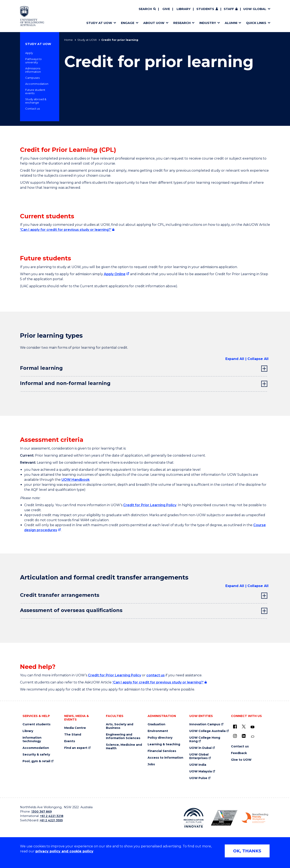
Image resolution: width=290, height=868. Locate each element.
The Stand (73, 735)
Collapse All (258, 359)
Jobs (151, 764)
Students (205, 9)
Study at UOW (87, 40)
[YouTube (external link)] (252, 727)
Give (166, 9)
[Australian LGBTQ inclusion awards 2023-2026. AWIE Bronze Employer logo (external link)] (224, 818)
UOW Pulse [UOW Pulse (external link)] (198, 778)
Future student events (35, 91)
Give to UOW (241, 760)
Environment (158, 731)
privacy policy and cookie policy (64, 851)
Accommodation (37, 84)
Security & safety (36, 755)
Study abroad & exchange (36, 101)
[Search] (147, 9)
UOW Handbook (76, 480)
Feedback (239, 753)
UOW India (198, 765)
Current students (36, 724)
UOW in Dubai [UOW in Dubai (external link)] (200, 748)
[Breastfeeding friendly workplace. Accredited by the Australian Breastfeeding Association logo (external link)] (255, 818)
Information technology (32, 739)
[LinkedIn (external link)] (244, 736)
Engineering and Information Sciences (123, 736)
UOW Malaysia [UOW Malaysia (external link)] (201, 771)
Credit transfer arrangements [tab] (60, 595)
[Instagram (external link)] (235, 736)
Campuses (32, 78)
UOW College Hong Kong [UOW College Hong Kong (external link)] (205, 739)
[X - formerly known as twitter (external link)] (244, 727)
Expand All (235, 359)
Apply (29, 53)
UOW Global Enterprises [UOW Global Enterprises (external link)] (199, 756)
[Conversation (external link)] (252, 737)
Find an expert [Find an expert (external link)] (76, 748)
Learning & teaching (164, 744)
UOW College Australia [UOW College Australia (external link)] (207, 731)
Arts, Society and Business (120, 726)
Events (70, 741)
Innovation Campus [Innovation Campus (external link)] (205, 724)
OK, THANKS (247, 851)
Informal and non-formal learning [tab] (65, 383)
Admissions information (33, 70)
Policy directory (160, 738)
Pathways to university (33, 61)
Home (68, 40)
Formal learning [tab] (41, 368)
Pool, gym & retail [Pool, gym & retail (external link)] (36, 761)
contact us (156, 675)
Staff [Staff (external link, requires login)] (229, 9)
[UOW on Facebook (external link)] (235, 727)
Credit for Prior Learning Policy (150, 505)
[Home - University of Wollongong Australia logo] (32, 16)
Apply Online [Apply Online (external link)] (115, 274)
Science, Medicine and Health (124, 747)
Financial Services (162, 751)
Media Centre (75, 728)
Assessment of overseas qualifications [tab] (71, 610)
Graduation (156, 724)
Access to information (165, 758)
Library (184, 9)
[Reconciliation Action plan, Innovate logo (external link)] (194, 818)
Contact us (33, 109)
